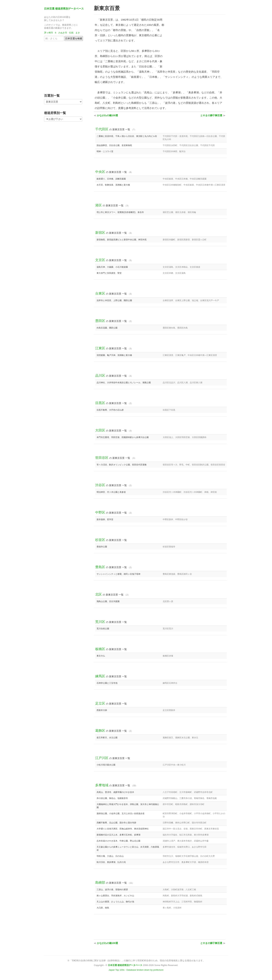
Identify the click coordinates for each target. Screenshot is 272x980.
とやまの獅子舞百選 (211, 115)
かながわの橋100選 (107, 115)
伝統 (71, 33)
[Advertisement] (66, 66)
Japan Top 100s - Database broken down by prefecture (136, 970)
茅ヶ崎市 (49, 33)
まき (78, 33)
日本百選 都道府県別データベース (64, 9)
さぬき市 (63, 33)
